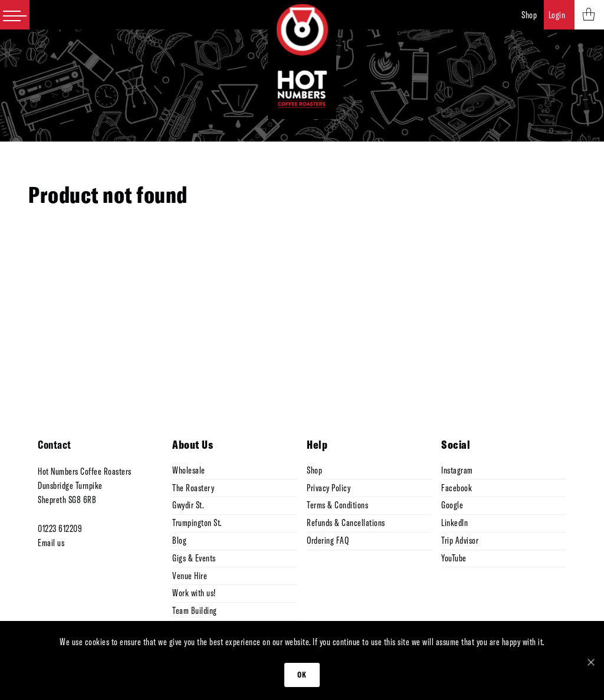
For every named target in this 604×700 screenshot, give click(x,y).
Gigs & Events (194, 558)
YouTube (454, 558)
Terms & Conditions (337, 505)
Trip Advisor (460, 540)
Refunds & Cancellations (346, 522)
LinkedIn (454, 522)
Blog (179, 540)
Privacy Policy (329, 488)
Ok (302, 675)
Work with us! (194, 593)
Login (557, 15)
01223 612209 (60, 528)
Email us (51, 543)
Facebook (457, 488)
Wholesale (189, 470)
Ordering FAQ (328, 540)
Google (452, 505)
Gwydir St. (188, 505)
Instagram (457, 470)
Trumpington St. (197, 522)
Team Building (195, 610)
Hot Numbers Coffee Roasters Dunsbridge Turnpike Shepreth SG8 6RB (85, 485)
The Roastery (193, 488)
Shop (529, 15)
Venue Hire (190, 576)
